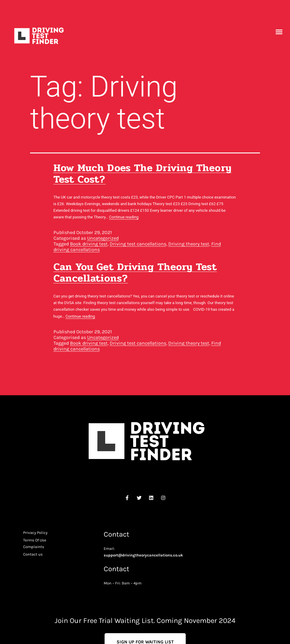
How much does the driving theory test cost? (143, 173)
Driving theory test (189, 244)
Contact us (33, 554)
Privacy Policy (35, 533)
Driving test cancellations (138, 244)
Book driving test (89, 244)
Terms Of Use (35, 540)
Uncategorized (103, 238)
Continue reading (124, 217)
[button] (279, 32)
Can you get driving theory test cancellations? (135, 272)
